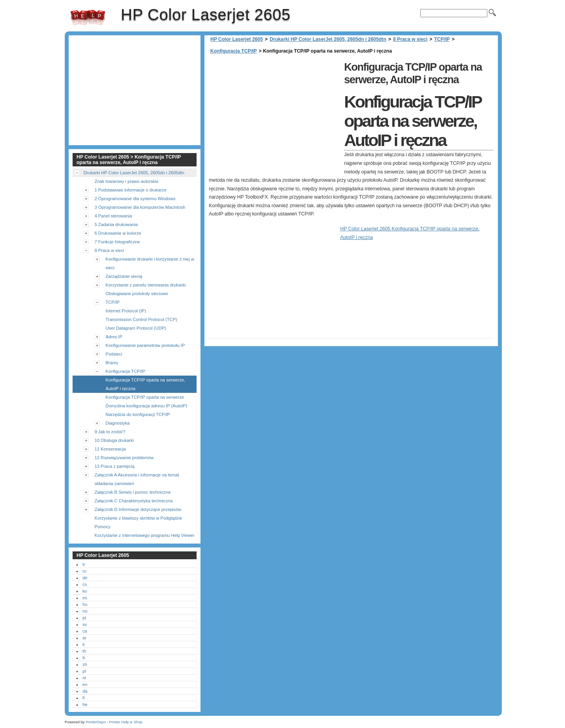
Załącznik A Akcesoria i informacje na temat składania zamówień (137, 479)
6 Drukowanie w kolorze (118, 233)
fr (84, 658)
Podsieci (114, 354)
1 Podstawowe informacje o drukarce (130, 190)
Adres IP (114, 337)
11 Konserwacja (110, 449)
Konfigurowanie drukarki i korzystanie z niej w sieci (150, 263)
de (85, 578)
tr (84, 564)
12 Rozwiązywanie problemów (124, 458)
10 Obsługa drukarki (114, 440)
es (85, 598)
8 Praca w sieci (410, 39)
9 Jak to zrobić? (110, 432)
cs (85, 584)
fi (84, 698)
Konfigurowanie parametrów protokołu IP (145, 345)
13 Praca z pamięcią (114, 466)
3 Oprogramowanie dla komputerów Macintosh (140, 207)
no (85, 611)
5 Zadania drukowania (116, 224)
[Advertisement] (274, 114)
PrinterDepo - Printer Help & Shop (114, 722)
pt (84, 618)
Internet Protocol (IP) (126, 311)
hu (85, 604)
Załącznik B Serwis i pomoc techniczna (132, 492)
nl (84, 678)
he (85, 704)
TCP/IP (442, 39)
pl (84, 671)
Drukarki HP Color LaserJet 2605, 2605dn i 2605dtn (328, 39)
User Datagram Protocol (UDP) (136, 328)
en (85, 684)
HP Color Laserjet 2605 (88, 18)
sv (85, 624)
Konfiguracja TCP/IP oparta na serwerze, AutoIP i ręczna (145, 384)
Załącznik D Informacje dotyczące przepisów (138, 509)
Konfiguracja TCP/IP (234, 51)
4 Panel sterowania (113, 216)
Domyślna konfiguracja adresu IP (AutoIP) (146, 406)
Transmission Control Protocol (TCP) (141, 319)
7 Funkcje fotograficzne (117, 242)
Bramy (112, 363)
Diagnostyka (118, 423)
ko (85, 591)
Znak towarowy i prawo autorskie (127, 181)
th (84, 651)
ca (85, 631)
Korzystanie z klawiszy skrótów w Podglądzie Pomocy (138, 522)
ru (84, 571)
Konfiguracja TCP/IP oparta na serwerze (145, 397)
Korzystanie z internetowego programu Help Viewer (145, 535)
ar (84, 638)
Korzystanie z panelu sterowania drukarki (146, 285)
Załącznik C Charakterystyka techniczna (134, 501)
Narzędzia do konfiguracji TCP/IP (138, 414)
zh (85, 664)
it (84, 644)
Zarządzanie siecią (124, 276)
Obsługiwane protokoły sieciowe (137, 294)
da (85, 691)
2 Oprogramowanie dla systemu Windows (135, 199)
